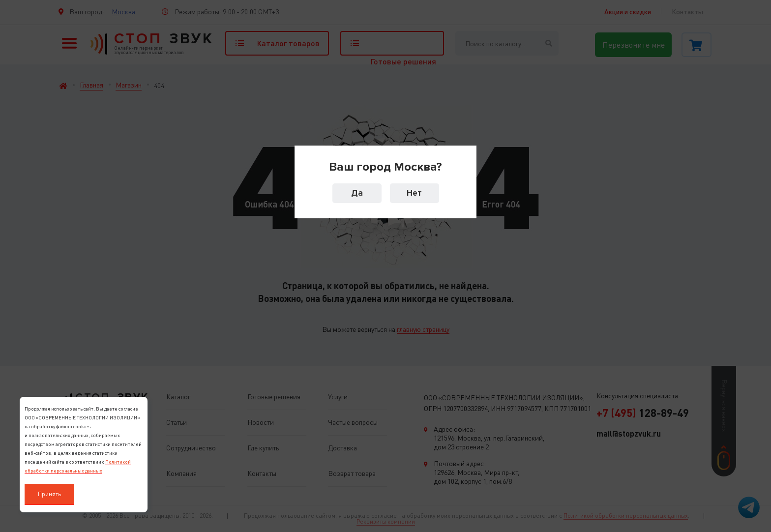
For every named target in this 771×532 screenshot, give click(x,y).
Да (357, 193)
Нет (414, 193)
